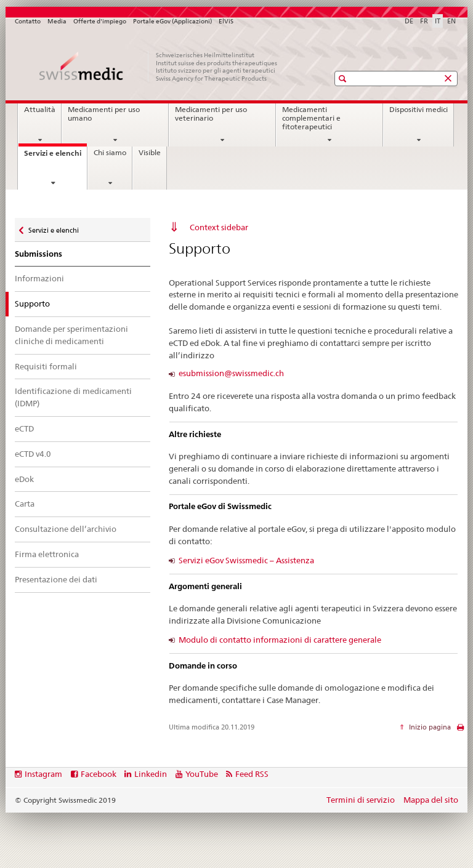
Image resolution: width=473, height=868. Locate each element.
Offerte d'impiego (100, 21)
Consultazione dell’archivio (66, 529)
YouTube (202, 774)
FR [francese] (424, 21)
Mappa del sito (431, 800)
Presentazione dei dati (56, 579)
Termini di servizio (361, 800)
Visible (150, 153)
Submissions (38, 254)
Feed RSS (252, 774)
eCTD (24, 428)
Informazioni (39, 278)
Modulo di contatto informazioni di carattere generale (280, 640)
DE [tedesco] (409, 21)
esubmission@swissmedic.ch (231, 373)
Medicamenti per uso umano (104, 114)
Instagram (43, 774)
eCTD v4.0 (33, 454)
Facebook (99, 774)
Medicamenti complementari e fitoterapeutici (311, 118)
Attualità (40, 110)
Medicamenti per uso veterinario (211, 114)
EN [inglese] (451, 21)
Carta (25, 504)
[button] (344, 78)
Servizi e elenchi (55, 157)
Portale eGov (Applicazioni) (172, 21)
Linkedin (151, 774)
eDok (24, 479)
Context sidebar (219, 227)
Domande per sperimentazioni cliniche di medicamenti (71, 335)
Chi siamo (110, 153)
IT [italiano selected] (438, 21)
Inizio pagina (429, 727)
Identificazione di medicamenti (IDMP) (73, 397)
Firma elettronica (47, 554)
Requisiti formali (46, 366)
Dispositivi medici (418, 110)
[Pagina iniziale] (160, 66)
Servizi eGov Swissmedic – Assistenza (246, 560)
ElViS (226, 21)
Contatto (28, 21)
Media (57, 21)
